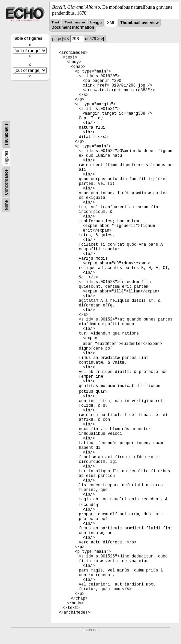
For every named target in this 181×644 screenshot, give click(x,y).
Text (55, 23)
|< (64, 39)
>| (102, 39)
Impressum (90, 629)
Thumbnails (6, 135)
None (6, 205)
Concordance (6, 182)
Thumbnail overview (139, 23)
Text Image (75, 23)
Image (96, 23)
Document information (73, 27)
